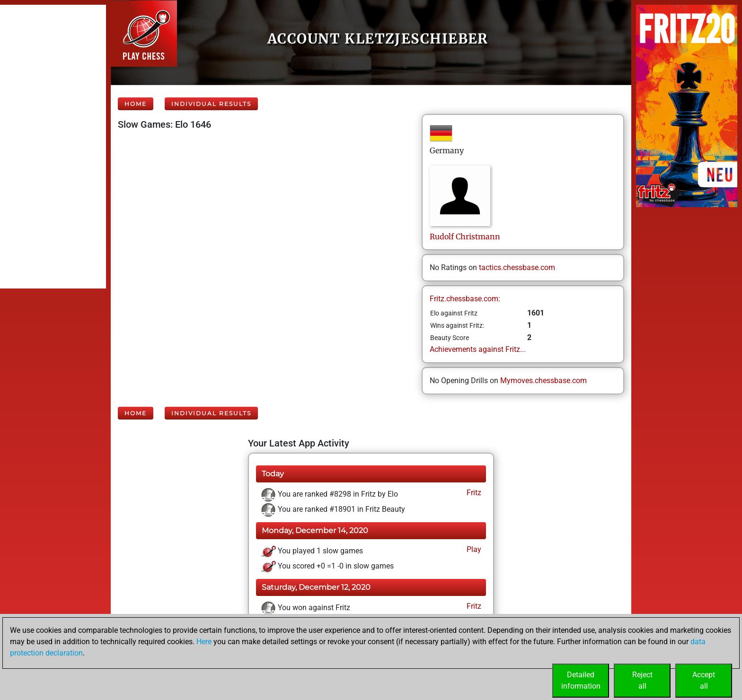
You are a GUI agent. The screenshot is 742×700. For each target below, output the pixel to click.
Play (473, 549)
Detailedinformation (581, 680)
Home (136, 104)
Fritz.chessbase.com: (465, 299)
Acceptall (704, 680)
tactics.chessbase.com (517, 267)
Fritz (473, 493)
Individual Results (211, 104)
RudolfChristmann (465, 236)
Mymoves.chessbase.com (543, 381)
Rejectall (642, 680)
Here (204, 642)
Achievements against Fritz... (478, 349)
